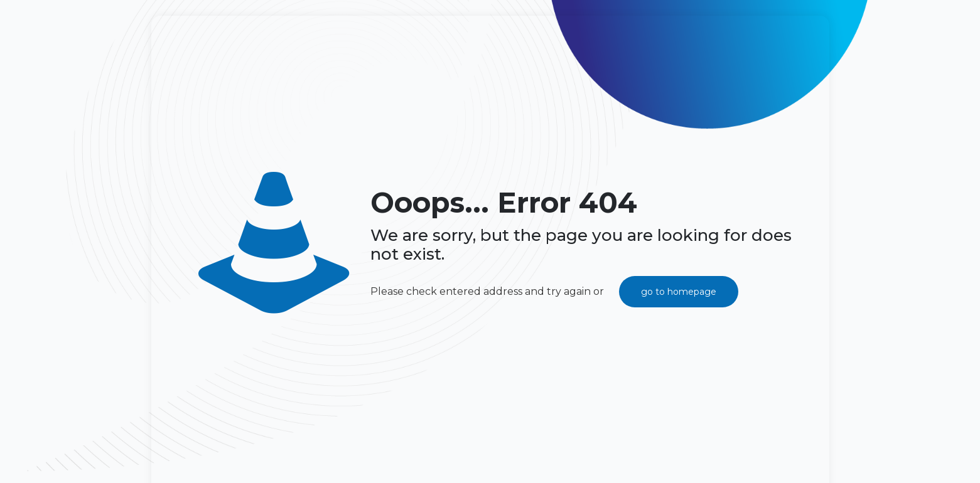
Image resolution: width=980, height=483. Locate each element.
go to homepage (679, 292)
